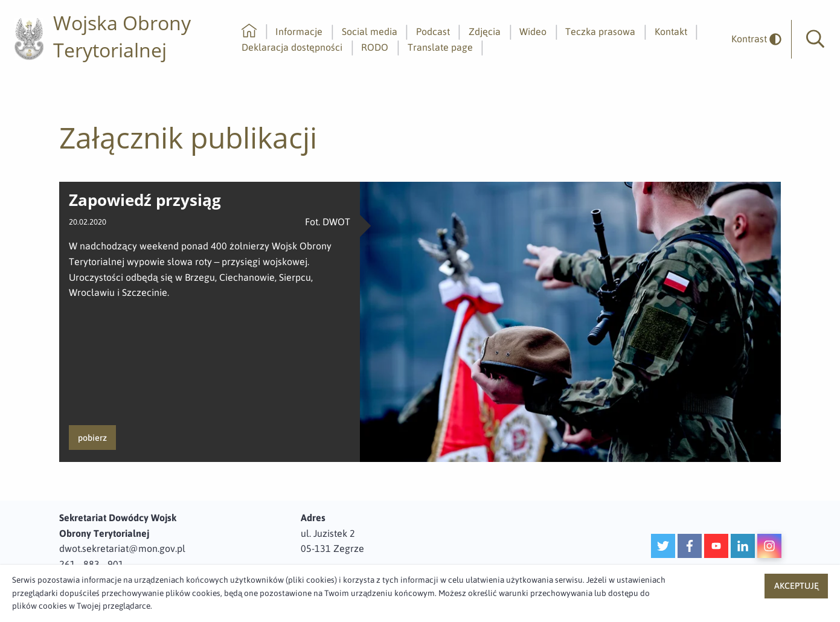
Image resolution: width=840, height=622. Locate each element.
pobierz (92, 438)
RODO (375, 47)
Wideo (533, 31)
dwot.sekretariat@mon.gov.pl (122, 548)
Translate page (440, 47)
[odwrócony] (752, 39)
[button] (815, 39)
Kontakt (671, 31)
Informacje (299, 31)
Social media (370, 31)
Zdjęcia (485, 31)
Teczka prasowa (600, 31)
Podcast (433, 31)
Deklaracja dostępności (292, 47)
